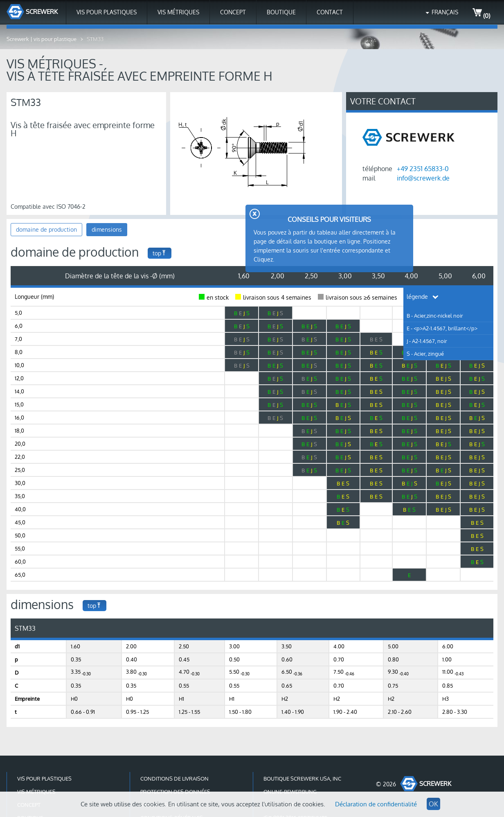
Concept (233, 12)
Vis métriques (178, 12)
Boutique (281, 12)
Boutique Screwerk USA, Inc (302, 779)
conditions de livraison (174, 779)
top (160, 253)
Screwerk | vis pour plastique (42, 39)
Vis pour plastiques (107, 12)
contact (330, 12)
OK (433, 804)
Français (445, 12)
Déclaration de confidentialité (376, 804)
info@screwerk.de (423, 178)
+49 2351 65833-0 (423, 169)
